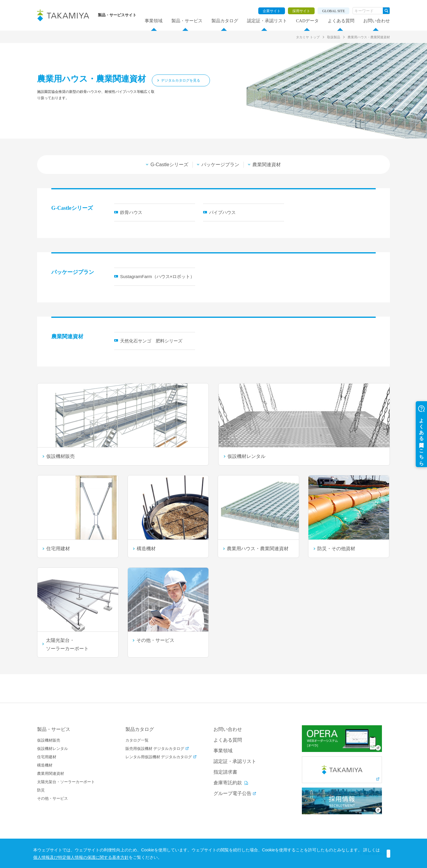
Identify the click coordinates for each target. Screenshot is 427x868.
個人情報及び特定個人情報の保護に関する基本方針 (128, 857)
